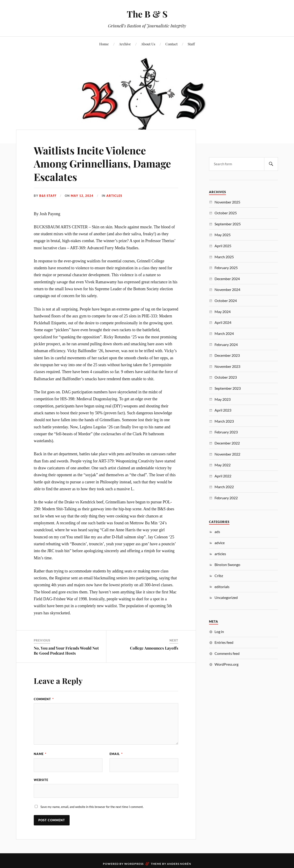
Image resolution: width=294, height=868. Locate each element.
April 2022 (223, 476)
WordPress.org (226, 664)
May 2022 (223, 465)
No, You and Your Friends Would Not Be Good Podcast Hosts (66, 650)
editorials (222, 587)
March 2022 (224, 487)
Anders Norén (179, 864)
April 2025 (223, 246)
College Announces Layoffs (154, 648)
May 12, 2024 (82, 196)
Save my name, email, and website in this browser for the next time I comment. (92, 807)
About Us (148, 44)
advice (220, 543)
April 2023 (223, 410)
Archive (125, 44)
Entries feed (224, 642)
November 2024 (227, 289)
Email (116, 754)
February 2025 (226, 268)
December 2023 (227, 355)
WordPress (134, 864)
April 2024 (223, 322)
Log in (219, 631)
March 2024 (224, 333)
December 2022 (227, 443)
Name (40, 754)
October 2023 (226, 377)
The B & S (147, 14)
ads (217, 532)
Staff (191, 44)
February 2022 (226, 498)
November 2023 (227, 366)
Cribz (219, 576)
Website (41, 780)
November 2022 (227, 454)
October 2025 (226, 213)
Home (104, 44)
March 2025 (224, 257)
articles (114, 196)
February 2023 (226, 432)
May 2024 (223, 312)
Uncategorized (226, 597)
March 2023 (224, 421)
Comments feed (227, 653)
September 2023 (228, 388)
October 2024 (226, 300)
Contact (171, 44)
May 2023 (223, 399)
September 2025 (228, 224)
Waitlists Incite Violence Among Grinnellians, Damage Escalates (102, 163)
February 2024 (226, 344)
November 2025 (227, 202)
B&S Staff (48, 196)
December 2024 (227, 279)
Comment (44, 699)
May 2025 (223, 235)
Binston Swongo (227, 565)
